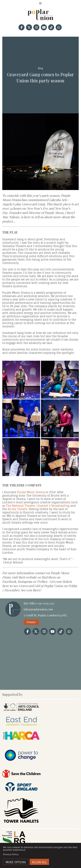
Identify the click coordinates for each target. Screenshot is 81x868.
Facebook (9, 581)
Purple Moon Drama (31, 492)
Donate (31, 622)
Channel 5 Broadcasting (53, 506)
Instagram (25, 581)
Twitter (42, 581)
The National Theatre (20, 506)
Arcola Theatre (18, 509)
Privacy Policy (11, 854)
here (6, 586)
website (31, 577)
